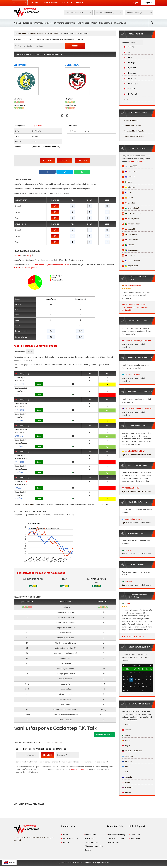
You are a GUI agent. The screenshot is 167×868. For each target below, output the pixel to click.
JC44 (127, 192)
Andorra (126, 740)
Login (135, 3)
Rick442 (128, 177)
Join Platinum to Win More (133, 636)
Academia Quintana (132, 519)
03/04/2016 (19, 410)
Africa (126, 725)
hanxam (128, 255)
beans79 (129, 229)
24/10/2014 (19, 447)
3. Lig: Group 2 (131, 78)
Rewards (80, 2)
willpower (129, 187)
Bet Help (66, 842)
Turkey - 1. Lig (22, 374)
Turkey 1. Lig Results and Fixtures (49, 742)
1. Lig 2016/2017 (55, 33)
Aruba (126, 767)
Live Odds (47, 161)
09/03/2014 (19, 462)
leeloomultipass (131, 261)
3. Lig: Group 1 (130, 73)
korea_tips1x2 (130, 219)
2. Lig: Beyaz (130, 63)
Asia (125, 772)
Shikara (128, 245)
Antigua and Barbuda (132, 751)
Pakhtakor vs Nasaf (133, 375)
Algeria (126, 735)
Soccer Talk (107, 23)
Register (148, 3)
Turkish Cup (130, 57)
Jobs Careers (136, 838)
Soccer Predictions (70, 838)
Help (95, 23)
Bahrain (126, 793)
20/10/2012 (19, 499)
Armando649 (130, 208)
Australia (127, 777)
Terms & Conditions (116, 838)
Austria (126, 782)
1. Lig (127, 52)
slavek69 (129, 203)
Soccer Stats (91, 835)
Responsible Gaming (117, 835)
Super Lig (129, 47)
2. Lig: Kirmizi (130, 68)
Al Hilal (126, 550)
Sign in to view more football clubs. (137, 455)
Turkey (45, 33)
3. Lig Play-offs (131, 94)
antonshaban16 (131, 213)
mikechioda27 (131, 224)
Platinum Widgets (44, 23)
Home (19, 23)
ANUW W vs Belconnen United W (138, 409)
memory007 (130, 234)
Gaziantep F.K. (72, 65)
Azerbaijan (127, 788)
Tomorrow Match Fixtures (134, 136)
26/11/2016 (19, 395)
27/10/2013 (19, 473)
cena (127, 182)
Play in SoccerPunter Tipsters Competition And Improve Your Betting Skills (135, 307)
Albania (126, 730)
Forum (88, 850)
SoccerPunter (21, 33)
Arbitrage (121, 23)
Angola (126, 746)
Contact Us (67, 2)
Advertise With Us (51, 2)
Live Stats (82, 161)
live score (30, 504)
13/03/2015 (19, 436)
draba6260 (129, 166)
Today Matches (92, 842)
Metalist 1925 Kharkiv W (133, 451)
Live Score (89, 838)
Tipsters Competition (66, 23)
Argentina (127, 756)
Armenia (127, 761)
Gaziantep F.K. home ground (25, 268)
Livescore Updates (131, 120)
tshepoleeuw (130, 250)
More (126, 99)
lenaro (128, 198)
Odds (39, 384)
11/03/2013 (19, 488)
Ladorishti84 (130, 240)
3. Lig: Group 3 (131, 84)
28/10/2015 (19, 421)
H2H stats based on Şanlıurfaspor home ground (50, 265)
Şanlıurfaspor (20, 65)
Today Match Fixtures (132, 126)
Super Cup (129, 89)
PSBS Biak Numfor (131, 488)
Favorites (65, 160)
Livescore (85, 23)
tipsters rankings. (136, 161)
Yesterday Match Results (134, 131)
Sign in (124, 344)
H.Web (126, 603)
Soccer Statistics (34, 33)
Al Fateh (127, 582)
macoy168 (129, 172)
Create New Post (104, 735)
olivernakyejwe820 (131, 286)
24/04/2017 (19, 384)
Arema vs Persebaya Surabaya (138, 341)
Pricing (29, 23)
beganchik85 (130, 266)
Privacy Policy (114, 842)
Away (29, 255)
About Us (36, 2)
